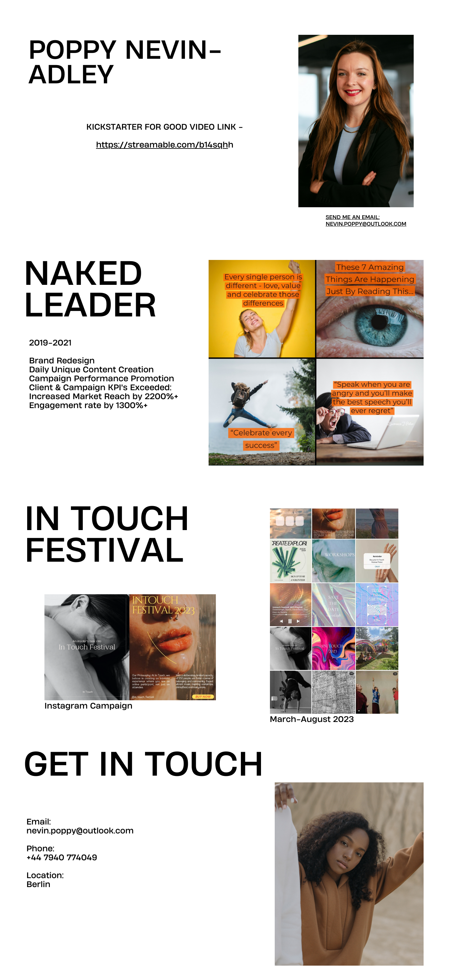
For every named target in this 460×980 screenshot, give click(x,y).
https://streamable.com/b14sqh (162, 145)
